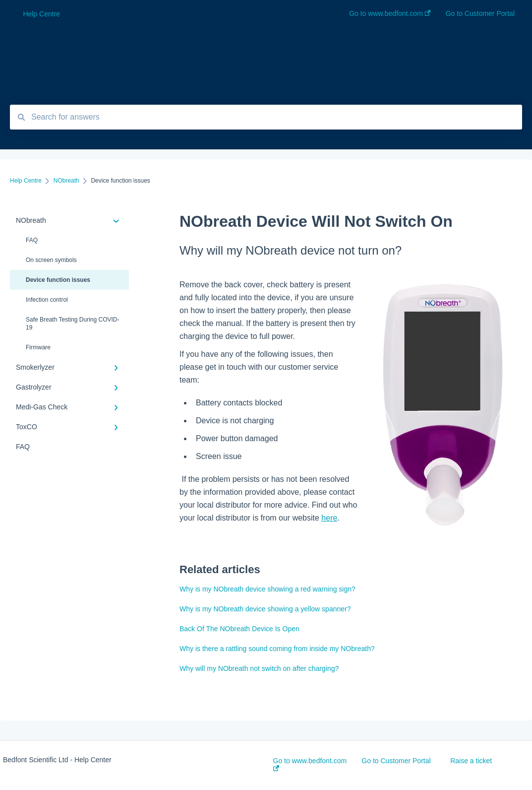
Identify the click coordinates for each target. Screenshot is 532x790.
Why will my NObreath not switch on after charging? (259, 668)
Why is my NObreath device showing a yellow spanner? (265, 609)
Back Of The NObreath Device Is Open (239, 629)
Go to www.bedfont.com (310, 764)
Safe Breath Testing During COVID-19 (73, 324)
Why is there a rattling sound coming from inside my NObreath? (277, 649)
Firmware (38, 347)
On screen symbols (51, 260)
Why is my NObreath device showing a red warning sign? (267, 589)
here (329, 518)
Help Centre (41, 14)
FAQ (32, 240)
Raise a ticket (471, 761)
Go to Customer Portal (396, 761)
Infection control (47, 300)
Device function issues (58, 280)
